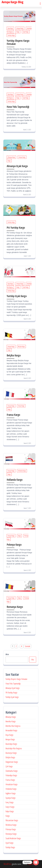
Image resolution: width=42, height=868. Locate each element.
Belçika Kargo (21, 346)
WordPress (8, 864)
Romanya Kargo (15, 607)
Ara (7, 654)
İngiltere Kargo (11, 793)
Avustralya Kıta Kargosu (14, 748)
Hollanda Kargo (22, 471)
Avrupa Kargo (20, 28)
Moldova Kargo (11, 825)
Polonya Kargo (14, 545)
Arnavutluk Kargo (11, 730)
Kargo (18, 32)
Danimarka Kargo (12, 771)
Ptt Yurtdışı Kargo (16, 228)
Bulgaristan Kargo (12, 762)
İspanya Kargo (11, 798)
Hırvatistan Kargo (12, 784)
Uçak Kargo (26, 32)
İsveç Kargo (10, 802)
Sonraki (27, 646)
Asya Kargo (10, 28)
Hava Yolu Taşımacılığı (18, 107)
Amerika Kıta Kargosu (13, 726)
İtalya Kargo (10, 811)
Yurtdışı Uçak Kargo (17, 296)
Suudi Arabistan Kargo (13, 838)
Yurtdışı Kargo (11, 35)
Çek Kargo (9, 766)
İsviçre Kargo (10, 807)
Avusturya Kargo (11, 753)
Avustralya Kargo (11, 744)
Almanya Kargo (11, 157)
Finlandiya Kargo (11, 775)
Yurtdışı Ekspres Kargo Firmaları (18, 42)
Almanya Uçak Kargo (17, 166)
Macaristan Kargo (12, 820)
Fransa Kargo (21, 406)
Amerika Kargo (11, 721)
